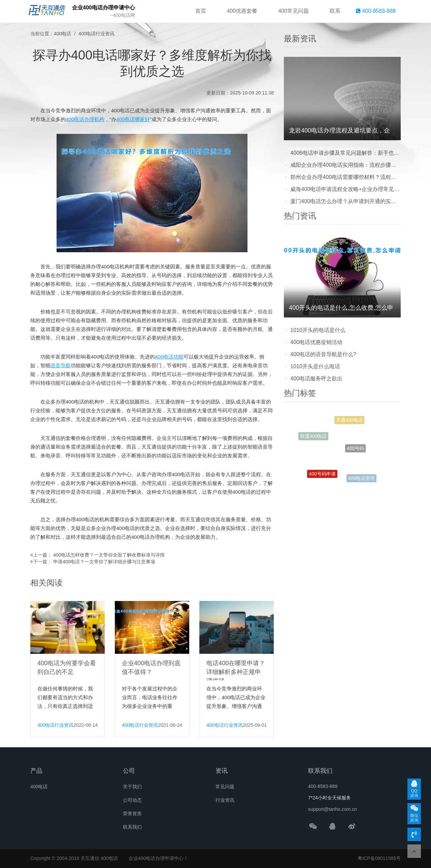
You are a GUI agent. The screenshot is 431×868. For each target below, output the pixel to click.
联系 (335, 11)
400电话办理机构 (85, 119)
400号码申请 (322, 476)
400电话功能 (169, 357)
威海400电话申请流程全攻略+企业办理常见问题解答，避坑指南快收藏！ (345, 189)
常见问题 (225, 787)
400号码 (355, 452)
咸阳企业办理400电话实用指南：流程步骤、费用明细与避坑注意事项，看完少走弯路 (345, 165)
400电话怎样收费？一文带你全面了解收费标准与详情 (109, 555)
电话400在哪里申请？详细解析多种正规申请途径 (236, 672)
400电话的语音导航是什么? (323, 354)
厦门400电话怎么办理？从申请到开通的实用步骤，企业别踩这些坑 (345, 201)
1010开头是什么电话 (315, 366)
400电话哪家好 (133, 119)
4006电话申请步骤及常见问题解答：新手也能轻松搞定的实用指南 (345, 153)
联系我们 (132, 827)
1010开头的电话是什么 (318, 330)
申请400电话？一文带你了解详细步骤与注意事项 (104, 562)
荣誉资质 (132, 814)
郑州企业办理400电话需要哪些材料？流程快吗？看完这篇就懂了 (345, 177)
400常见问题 (293, 11)
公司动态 (132, 800)
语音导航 (61, 365)
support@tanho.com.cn (333, 809)
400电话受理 (361, 479)
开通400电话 (349, 421)
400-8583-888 (376, 11)
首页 (201, 11)
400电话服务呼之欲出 (316, 379)
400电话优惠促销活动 (316, 342)
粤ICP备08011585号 (379, 858)
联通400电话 (313, 437)
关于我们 (132, 787)
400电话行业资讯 (96, 34)
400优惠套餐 (242, 11)
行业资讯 (225, 800)
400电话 (62, 34)
